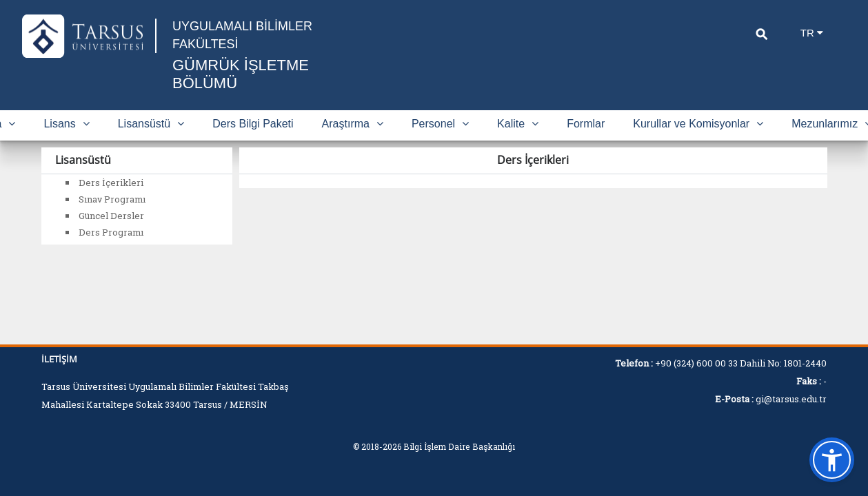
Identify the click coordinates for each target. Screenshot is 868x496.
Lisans (66, 124)
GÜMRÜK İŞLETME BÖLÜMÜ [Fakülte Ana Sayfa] (241, 74)
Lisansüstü (151, 124)
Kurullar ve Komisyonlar (698, 124)
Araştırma (353, 124)
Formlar (586, 124)
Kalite (518, 124)
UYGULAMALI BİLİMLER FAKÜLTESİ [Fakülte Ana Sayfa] (242, 35)
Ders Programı (111, 232)
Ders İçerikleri (111, 183)
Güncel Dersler (111, 216)
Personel (440, 124)
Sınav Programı (112, 199)
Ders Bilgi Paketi (253, 124)
